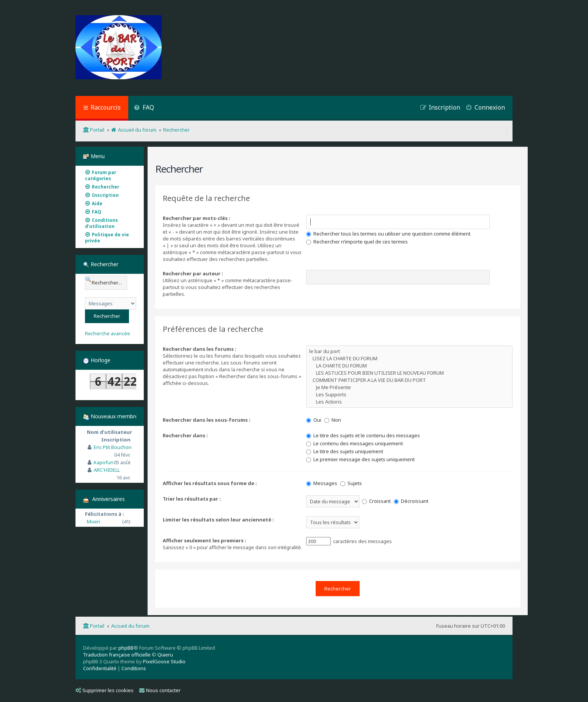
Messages (322, 483)
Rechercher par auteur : (193, 273)
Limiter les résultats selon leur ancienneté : (218, 520)
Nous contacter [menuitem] (160, 690)
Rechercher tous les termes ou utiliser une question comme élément (388, 234)
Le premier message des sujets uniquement (360, 459)
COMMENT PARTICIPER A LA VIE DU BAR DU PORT (409, 380)
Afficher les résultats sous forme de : (210, 483)
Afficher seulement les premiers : (204, 540)
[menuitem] (144, 108)
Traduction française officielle (117, 655)
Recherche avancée (108, 334)
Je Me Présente (409, 387)
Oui (314, 420)
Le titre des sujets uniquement (345, 451)
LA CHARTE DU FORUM (409, 366)
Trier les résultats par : (192, 499)
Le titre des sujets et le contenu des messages (363, 435)
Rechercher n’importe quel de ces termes (357, 242)
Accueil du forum (130, 626)
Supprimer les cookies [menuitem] (105, 690)
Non (333, 420)
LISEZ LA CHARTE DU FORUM (409, 359)
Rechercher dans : (185, 435)
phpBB (126, 648)
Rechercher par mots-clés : (197, 218)
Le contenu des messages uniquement (355, 443)
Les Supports (409, 395)
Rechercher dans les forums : (200, 349)
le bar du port (409, 351)
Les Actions (409, 402)
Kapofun (104, 462)
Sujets (351, 483)
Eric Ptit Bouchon (113, 447)
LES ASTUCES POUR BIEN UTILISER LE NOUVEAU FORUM (409, 373)
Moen (94, 521)
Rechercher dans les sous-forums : (207, 420)
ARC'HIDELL (107, 470)
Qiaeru (165, 655)
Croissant (376, 501)
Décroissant (411, 501)
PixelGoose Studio (164, 661)
